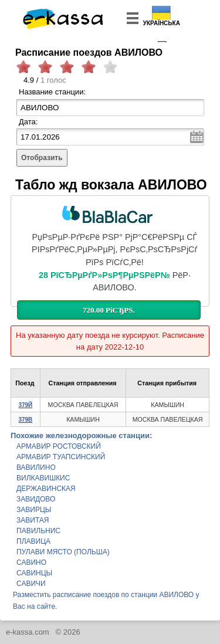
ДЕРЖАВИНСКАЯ (46, 489)
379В (25, 420)
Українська (162, 23)
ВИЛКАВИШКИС (43, 478)
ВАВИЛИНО (36, 467)
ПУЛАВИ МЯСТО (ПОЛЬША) (63, 552)
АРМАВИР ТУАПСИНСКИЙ (61, 457)
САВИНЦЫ (34, 573)
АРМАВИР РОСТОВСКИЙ (59, 446)
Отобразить (42, 158)
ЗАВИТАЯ (33, 520)
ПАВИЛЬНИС (38, 531)
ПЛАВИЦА (33, 541)
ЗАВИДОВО (36, 499)
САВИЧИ (31, 584)
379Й (25, 405)
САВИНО (31, 562)
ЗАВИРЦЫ (34, 510)
